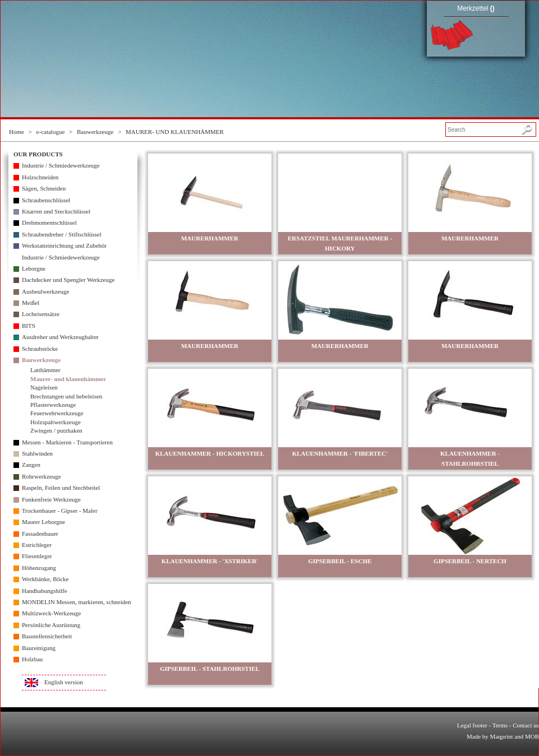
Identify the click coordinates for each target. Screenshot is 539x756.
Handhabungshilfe (45, 591)
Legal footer (472, 725)
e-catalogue (51, 132)
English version (64, 682)
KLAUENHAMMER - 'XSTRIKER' (210, 561)
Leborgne (34, 268)
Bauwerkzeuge (95, 132)
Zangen (31, 465)
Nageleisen (44, 387)
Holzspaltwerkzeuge (56, 422)
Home (17, 132)
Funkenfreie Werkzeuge (51, 499)
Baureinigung (39, 648)
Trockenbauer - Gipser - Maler (60, 511)
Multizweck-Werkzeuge (51, 613)
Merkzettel (476, 8)
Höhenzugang (39, 568)
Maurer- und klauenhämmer (68, 379)
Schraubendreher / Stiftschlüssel (62, 234)
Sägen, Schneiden (44, 188)
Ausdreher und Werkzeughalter (60, 337)
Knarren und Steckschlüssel (56, 211)
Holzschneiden (40, 177)
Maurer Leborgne (43, 522)
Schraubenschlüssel (46, 200)
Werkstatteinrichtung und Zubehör (64, 245)
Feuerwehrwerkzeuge (57, 413)
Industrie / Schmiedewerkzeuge (61, 165)
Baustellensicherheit (47, 636)
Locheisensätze (41, 314)
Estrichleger (37, 545)
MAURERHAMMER (210, 238)
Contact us (526, 725)
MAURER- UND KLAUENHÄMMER (175, 132)
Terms (500, 725)
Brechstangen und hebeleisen (66, 396)
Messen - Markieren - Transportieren (67, 442)
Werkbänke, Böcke (45, 579)
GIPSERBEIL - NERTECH (470, 561)
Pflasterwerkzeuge (53, 405)
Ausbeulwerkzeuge (45, 291)
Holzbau (32, 659)
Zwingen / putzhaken (56, 430)
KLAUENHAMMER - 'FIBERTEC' (340, 453)
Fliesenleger (37, 556)
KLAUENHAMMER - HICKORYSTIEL (210, 453)
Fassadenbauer (40, 534)
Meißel (31, 303)
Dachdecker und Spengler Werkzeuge (68, 280)
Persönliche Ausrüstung (51, 625)
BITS (29, 326)
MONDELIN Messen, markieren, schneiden (77, 602)
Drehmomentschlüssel (49, 222)
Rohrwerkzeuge (42, 476)
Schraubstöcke (40, 349)
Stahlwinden (37, 453)
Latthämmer (45, 370)
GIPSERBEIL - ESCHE (340, 561)
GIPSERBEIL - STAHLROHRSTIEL (210, 669)
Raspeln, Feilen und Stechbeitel (61, 488)
